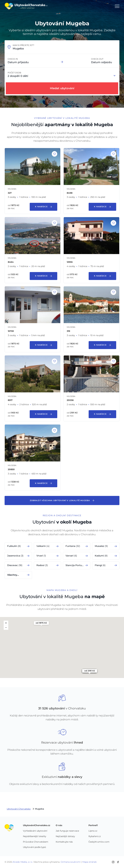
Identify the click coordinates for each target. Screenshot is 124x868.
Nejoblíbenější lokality (35, 836)
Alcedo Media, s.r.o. (23, 862)
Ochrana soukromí (71, 862)
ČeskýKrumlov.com (99, 842)
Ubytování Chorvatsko (19, 809)
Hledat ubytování (62, 88)
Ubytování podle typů (34, 847)
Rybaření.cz (95, 836)
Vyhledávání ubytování (35, 831)
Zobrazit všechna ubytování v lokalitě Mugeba (62, 500)
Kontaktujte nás (64, 842)
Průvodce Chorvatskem (36, 842)
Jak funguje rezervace (67, 831)
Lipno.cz (93, 831)
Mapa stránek (89, 862)
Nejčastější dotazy (65, 836)
